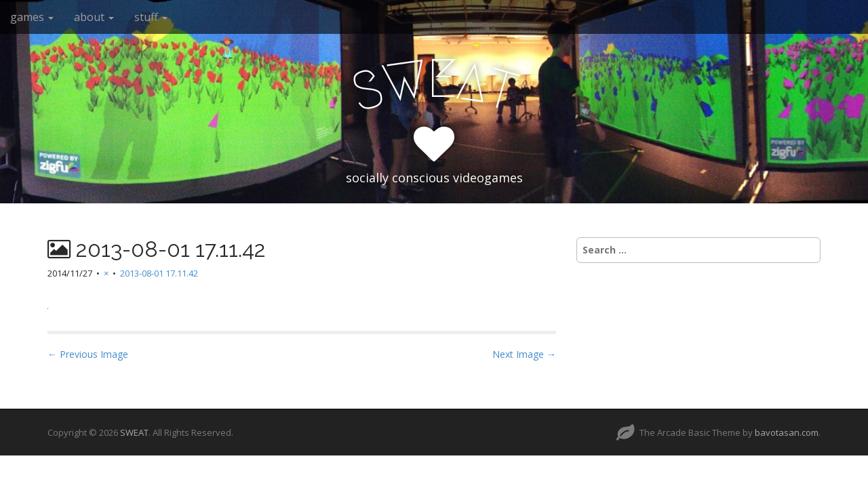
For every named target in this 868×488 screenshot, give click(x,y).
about (94, 17)
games (32, 17)
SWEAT (134, 432)
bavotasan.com (787, 432)
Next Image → (524, 354)
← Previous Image (88, 354)
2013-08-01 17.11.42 (159, 273)
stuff (151, 17)
